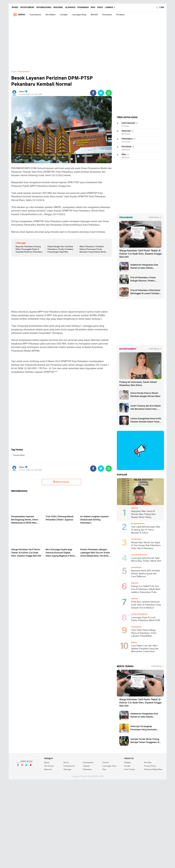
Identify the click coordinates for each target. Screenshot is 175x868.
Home (14, 72)
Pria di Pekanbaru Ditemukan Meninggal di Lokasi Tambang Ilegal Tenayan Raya (145, 292)
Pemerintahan (19, 455)
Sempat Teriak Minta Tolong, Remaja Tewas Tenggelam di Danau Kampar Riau (145, 741)
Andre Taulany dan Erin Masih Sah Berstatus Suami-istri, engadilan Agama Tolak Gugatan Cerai (146, 408)
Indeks (19, 15)
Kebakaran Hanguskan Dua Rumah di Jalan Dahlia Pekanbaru (144, 267)
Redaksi (128, 763)
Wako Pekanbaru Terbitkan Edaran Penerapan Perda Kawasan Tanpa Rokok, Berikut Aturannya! (93, 250)
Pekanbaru (83, 8)
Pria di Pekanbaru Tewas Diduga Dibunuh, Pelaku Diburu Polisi (143, 280)
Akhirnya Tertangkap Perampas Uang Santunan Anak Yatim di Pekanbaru (144, 728)
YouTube (31, 766)
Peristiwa (120, 15)
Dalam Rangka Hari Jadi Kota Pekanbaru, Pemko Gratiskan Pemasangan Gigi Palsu (60, 249)
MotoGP (94, 15)
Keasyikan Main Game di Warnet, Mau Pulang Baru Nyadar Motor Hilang (144, 514)
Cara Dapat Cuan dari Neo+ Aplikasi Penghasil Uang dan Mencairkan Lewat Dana (145, 649)
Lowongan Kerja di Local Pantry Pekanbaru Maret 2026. (146, 619)
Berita (47, 763)
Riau (93, 8)
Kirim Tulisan (130, 770)
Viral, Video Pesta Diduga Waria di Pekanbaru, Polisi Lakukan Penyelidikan (144, 633)
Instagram (22, 766)
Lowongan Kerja (79, 15)
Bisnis (15, 8)
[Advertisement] (88, 46)
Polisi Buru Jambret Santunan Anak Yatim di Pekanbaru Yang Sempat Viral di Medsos (146, 605)
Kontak (127, 766)
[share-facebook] (93, 93)
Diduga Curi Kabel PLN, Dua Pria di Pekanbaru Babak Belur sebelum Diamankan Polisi (146, 589)
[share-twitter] (101, 93)
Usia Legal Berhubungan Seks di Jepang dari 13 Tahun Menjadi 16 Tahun (146, 530)
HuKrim (106, 763)
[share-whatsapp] (109, 93)
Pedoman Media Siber (153, 770)
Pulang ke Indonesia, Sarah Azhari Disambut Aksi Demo (138, 384)
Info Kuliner (51, 15)
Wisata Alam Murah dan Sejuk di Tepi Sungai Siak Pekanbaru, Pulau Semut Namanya (146, 546)
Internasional (44, 8)
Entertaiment (27, 8)
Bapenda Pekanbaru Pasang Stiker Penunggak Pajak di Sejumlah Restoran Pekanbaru (29, 249)
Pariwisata (107, 15)
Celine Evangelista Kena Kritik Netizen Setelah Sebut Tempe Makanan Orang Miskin (146, 421)
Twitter (26, 766)
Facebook (18, 766)
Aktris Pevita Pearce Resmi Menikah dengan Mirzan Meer (145, 395)
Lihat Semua (154, 217)
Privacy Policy (150, 766)
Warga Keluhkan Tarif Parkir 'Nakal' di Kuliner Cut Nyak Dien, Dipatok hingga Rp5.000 (140, 254)
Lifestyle (64, 15)
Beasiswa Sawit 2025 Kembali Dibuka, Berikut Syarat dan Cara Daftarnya (145, 574)
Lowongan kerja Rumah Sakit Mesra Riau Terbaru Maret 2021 (146, 560)
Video (100, 8)
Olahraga (70, 8)
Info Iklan (148, 763)
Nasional (58, 8)
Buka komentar (61, 482)
